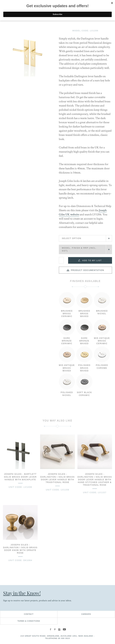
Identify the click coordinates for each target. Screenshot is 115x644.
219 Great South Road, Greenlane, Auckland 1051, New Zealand (57, 636)
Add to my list (92, 260)
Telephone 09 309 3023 (57, 638)
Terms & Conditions (29, 621)
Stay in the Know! (22, 593)
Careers (86, 614)
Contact (29, 614)
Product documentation (87, 270)
